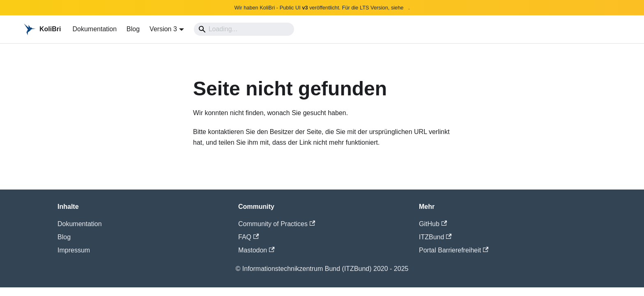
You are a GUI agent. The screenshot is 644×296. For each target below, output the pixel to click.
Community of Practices (277, 224)
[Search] (244, 29)
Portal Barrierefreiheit (454, 250)
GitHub (433, 224)
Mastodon (256, 250)
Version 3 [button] (163, 29)
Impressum (74, 250)
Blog (133, 29)
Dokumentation (94, 29)
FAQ (248, 237)
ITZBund (435, 237)
